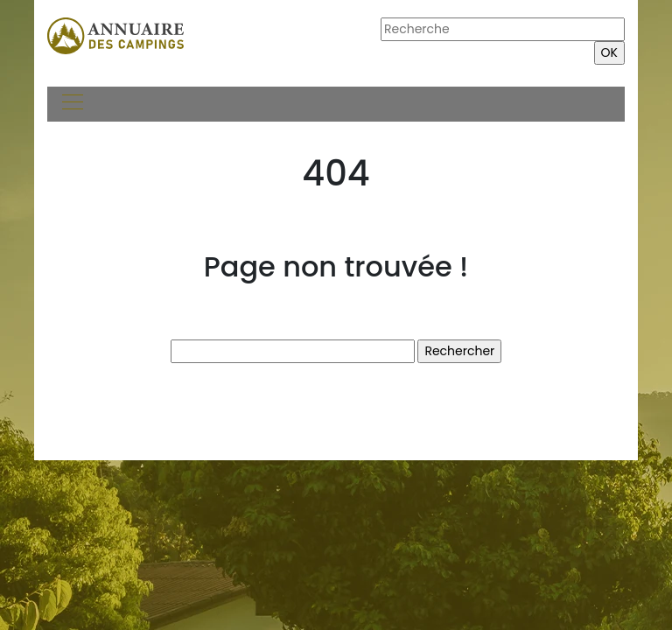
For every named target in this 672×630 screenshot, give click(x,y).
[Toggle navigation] (72, 104)
